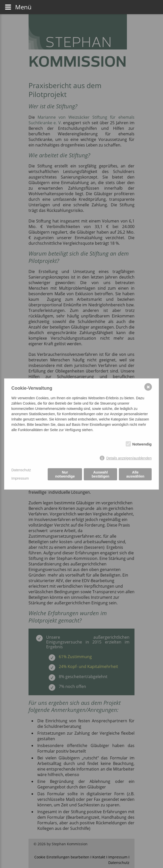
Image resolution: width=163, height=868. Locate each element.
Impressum (20, 478)
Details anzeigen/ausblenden (129, 458)
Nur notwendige (65, 474)
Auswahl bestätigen (100, 474)
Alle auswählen (135, 474)
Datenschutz (21, 470)
